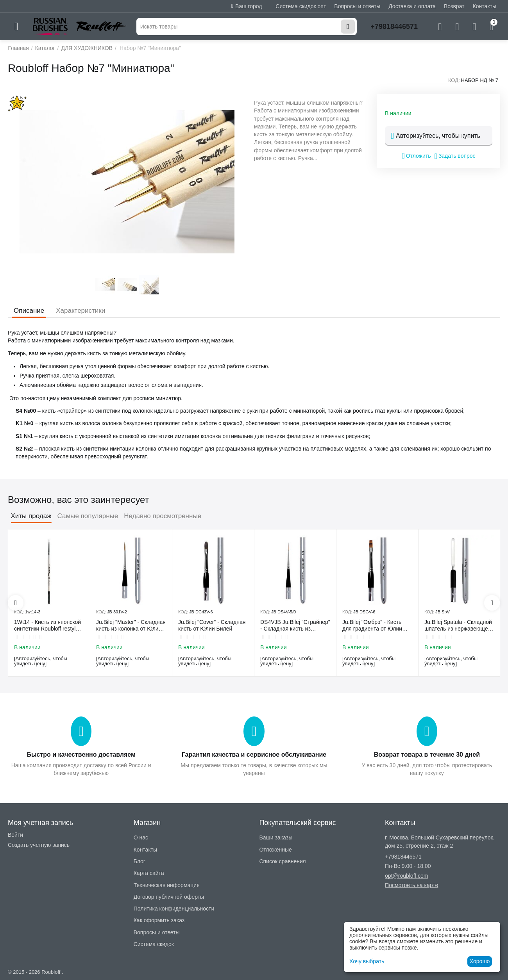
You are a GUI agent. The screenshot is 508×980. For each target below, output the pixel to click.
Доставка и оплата (412, 6)
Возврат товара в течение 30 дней (427, 755)
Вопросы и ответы (357, 6)
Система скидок (154, 944)
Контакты (485, 6)
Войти (15, 835)
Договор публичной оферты (169, 897)
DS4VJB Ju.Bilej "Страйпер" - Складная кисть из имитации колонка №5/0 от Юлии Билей (295, 625)
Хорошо (480, 961)
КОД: (454, 80)
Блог (140, 861)
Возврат (454, 6)
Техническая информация (167, 885)
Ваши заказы (276, 837)
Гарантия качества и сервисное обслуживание (254, 755)
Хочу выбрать (367, 961)
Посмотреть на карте (411, 885)
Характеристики (80, 311)
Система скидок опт (301, 6)
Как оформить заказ (159, 920)
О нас (141, 837)
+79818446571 (394, 27)
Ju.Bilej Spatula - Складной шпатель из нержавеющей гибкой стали (458, 625)
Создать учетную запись (39, 845)
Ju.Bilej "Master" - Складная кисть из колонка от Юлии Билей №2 (131, 625)
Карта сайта (149, 873)
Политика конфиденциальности (174, 909)
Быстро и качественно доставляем (81, 755)
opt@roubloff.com (406, 876)
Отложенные (275, 850)
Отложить (416, 156)
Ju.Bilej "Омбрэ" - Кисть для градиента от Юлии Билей (372, 625)
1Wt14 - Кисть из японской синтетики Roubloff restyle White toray (47, 625)
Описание (29, 311)
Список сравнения (282, 861)
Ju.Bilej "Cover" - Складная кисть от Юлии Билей (212, 625)
